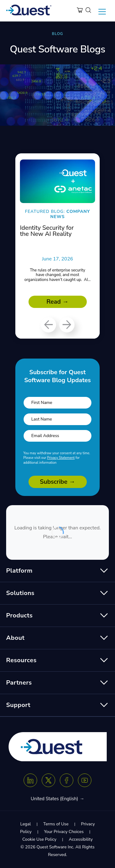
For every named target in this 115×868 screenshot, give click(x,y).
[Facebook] (67, 780)
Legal (26, 824)
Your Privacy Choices (64, 832)
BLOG (57, 34)
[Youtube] (85, 780)
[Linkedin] (30, 780)
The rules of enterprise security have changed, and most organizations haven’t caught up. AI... (57, 275)
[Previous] (48, 325)
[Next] (67, 325)
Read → (58, 302)
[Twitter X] (48, 780)
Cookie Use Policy (39, 839)
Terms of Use (56, 824)
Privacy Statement (61, 458)
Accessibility (81, 839)
